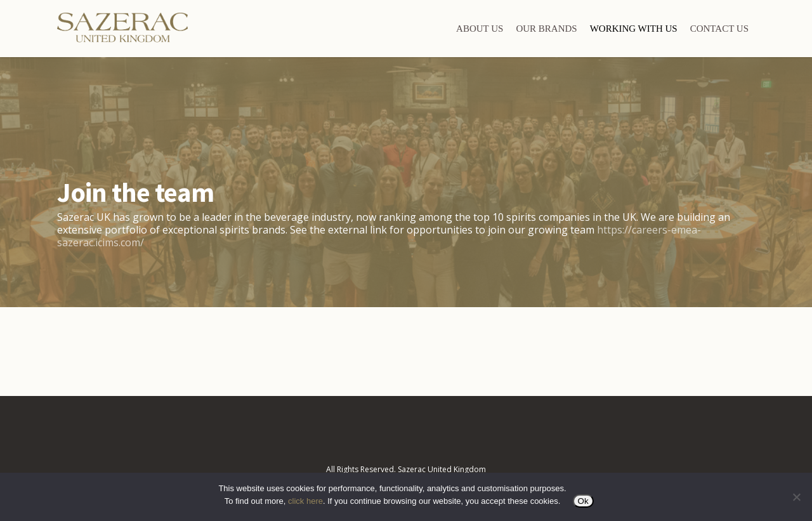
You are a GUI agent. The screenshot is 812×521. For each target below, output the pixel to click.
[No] (796, 497)
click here (305, 501)
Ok (583, 501)
